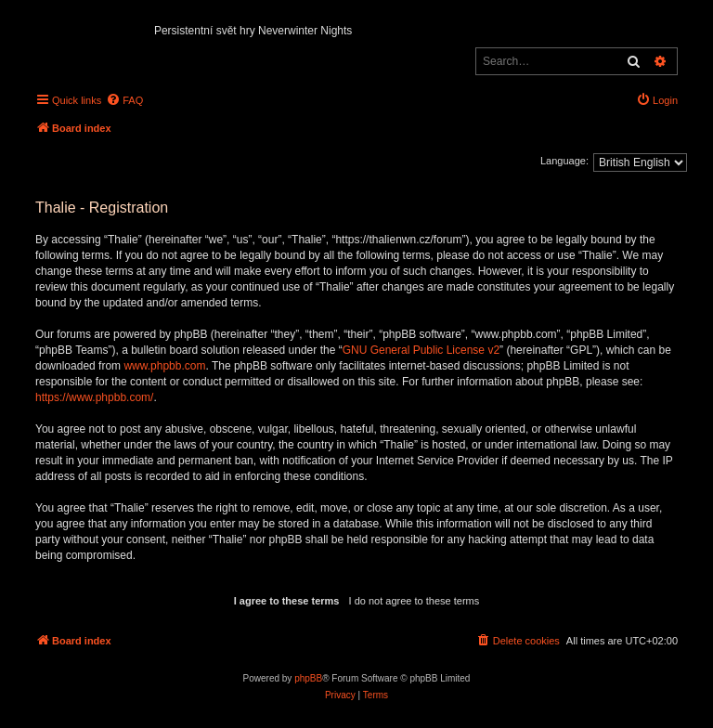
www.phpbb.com (164, 366)
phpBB (308, 678)
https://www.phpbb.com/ (94, 397)
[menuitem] (124, 100)
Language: (564, 161)
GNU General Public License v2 (421, 350)
